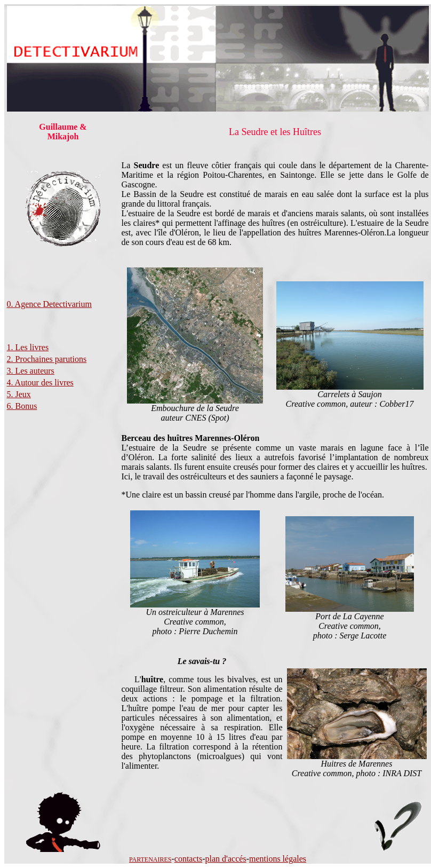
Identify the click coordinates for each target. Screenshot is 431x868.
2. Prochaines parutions (47, 359)
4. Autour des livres (40, 382)
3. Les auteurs (31, 371)
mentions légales (278, 859)
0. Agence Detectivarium (50, 304)
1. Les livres (28, 347)
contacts (188, 859)
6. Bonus (22, 406)
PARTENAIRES (150, 859)
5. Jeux (19, 394)
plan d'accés (226, 859)
